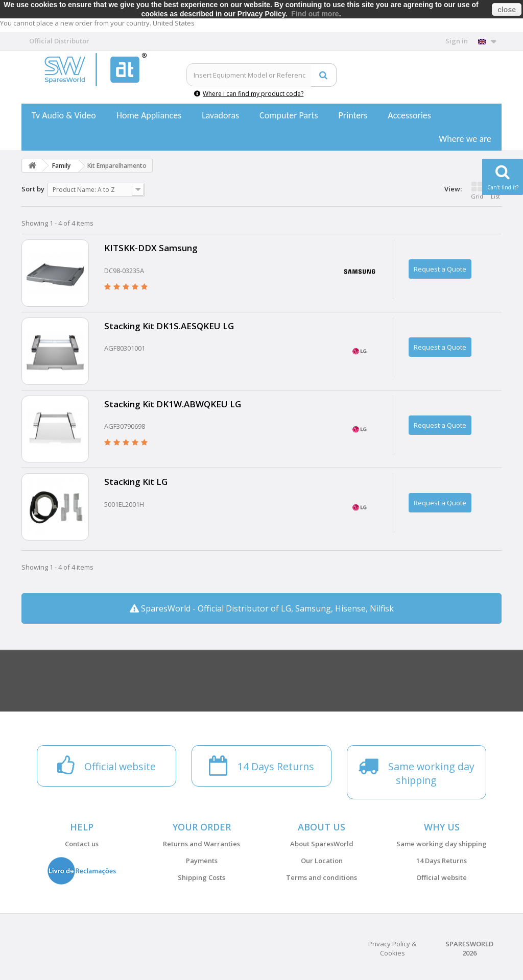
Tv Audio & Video (64, 115)
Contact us (82, 844)
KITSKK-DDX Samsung (151, 248)
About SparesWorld (322, 844)
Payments (202, 861)
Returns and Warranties (201, 844)
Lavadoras (220, 115)
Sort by (33, 189)
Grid (477, 190)
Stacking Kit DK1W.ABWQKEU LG (173, 404)
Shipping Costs (201, 877)
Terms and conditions (322, 877)
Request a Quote (440, 269)
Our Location (322, 861)
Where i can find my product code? (249, 94)
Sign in (457, 41)
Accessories (409, 115)
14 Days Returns (442, 861)
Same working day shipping (442, 844)
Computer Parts (289, 115)
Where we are (465, 139)
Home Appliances (149, 115)
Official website (442, 877)
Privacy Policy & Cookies (392, 948)
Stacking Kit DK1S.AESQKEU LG (169, 326)
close (507, 10)
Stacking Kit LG (136, 482)
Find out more (315, 14)
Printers (353, 115)
